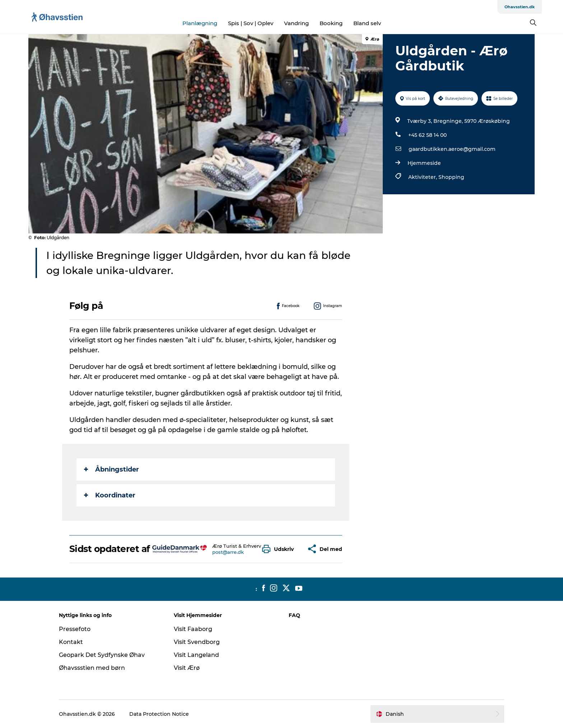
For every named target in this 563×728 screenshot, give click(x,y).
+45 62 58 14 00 (427, 135)
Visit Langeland (196, 655)
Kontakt (71, 642)
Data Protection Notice (159, 714)
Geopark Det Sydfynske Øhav (102, 655)
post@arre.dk (228, 552)
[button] (280, 549)
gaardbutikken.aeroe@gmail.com (452, 149)
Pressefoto (75, 629)
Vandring (296, 23)
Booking (331, 23)
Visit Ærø (187, 668)
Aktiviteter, (423, 177)
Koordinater (110, 495)
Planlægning (200, 23)
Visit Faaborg (193, 629)
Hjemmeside (424, 163)
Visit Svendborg (197, 642)
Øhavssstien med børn (92, 668)
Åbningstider (111, 469)
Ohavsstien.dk (520, 7)
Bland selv (367, 23)
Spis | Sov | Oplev (251, 23)
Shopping (451, 177)
